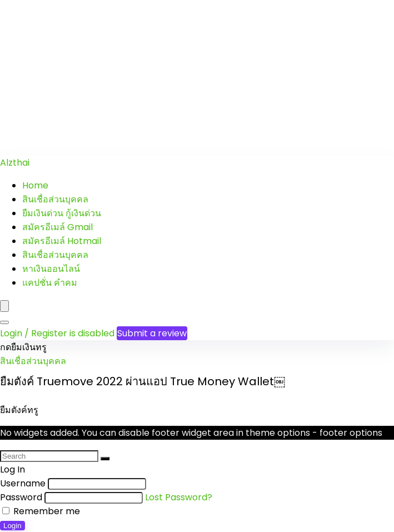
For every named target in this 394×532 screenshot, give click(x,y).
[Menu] (4, 306)
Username (23, 483)
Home (35, 185)
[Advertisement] (197, 78)
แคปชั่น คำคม (50, 283)
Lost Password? (179, 497)
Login (13, 526)
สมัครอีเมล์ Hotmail (62, 241)
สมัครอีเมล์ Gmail (58, 227)
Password (21, 497)
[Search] (4, 322)
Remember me (41, 511)
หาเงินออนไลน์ (51, 269)
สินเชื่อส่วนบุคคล (55, 199)
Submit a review (152, 333)
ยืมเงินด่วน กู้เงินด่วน (62, 213)
